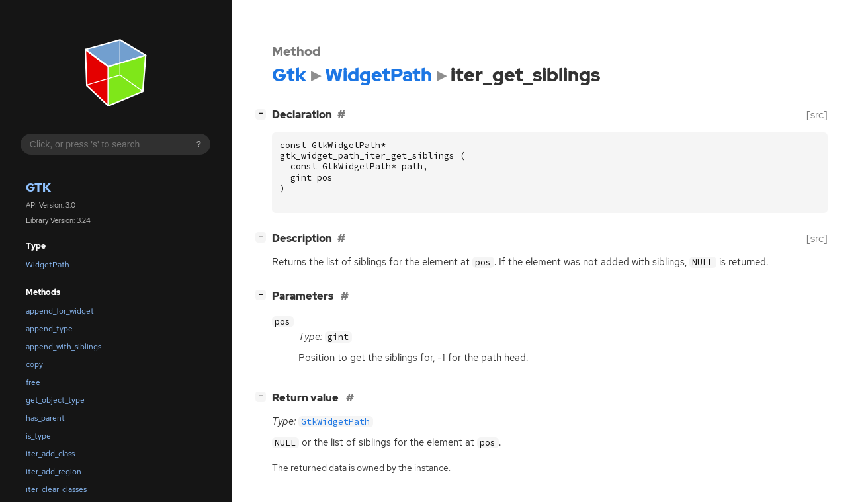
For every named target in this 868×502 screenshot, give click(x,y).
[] (263, 113)
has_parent (45, 418)
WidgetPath (48, 265)
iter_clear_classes (56, 489)
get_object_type (55, 400)
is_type (38, 436)
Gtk (38, 188)
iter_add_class (50, 454)
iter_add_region (54, 472)
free (33, 382)
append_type (49, 329)
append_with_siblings (64, 347)
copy (34, 364)
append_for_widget (60, 311)
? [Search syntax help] (199, 144)
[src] (817, 115)
